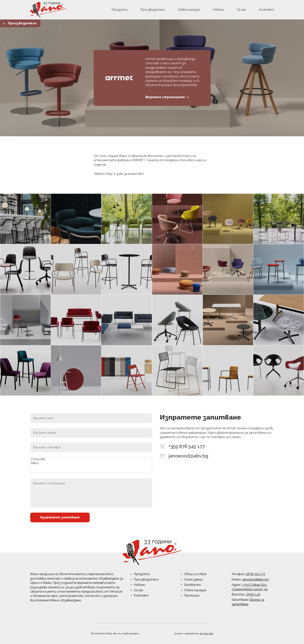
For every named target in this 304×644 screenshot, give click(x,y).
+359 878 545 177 (187, 446)
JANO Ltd (253, 594)
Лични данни (193, 579)
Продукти (120, 10)
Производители (153, 10)
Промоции (192, 595)
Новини (218, 10)
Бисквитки (192, 585)
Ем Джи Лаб (206, 633)
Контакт (266, 10)
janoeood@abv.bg (188, 456)
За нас (242, 10)
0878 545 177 (255, 574)
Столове (91, 459)
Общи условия (195, 574)
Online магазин (189, 10)
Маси (91, 463)
